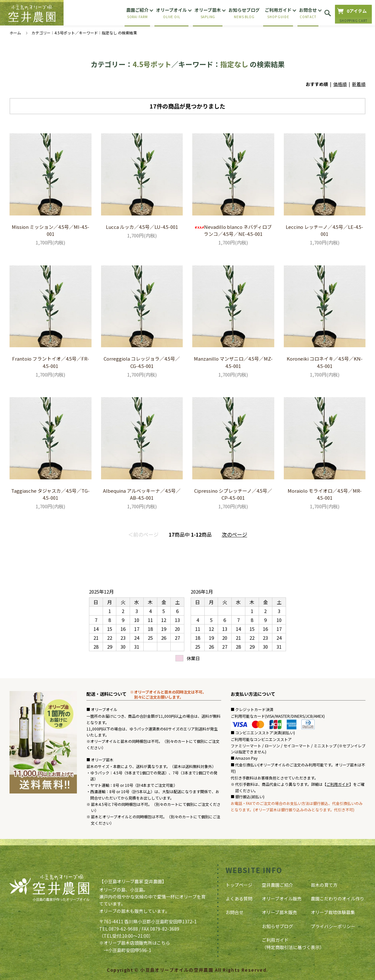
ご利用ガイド (338, 784)
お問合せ (235, 912)
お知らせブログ (277, 926)
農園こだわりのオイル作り (337, 899)
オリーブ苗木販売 (280, 912)
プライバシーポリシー (333, 926)
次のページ (235, 534)
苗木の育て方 (324, 885)
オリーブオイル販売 (282, 899)
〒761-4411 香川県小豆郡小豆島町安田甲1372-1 (148, 921)
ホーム (15, 33)
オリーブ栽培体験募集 (333, 912)
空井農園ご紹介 (277, 885)
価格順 (340, 84)
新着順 (359, 84)
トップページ (239, 885)
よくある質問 (239, 899)
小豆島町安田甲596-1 (130, 950)
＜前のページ (143, 534)
